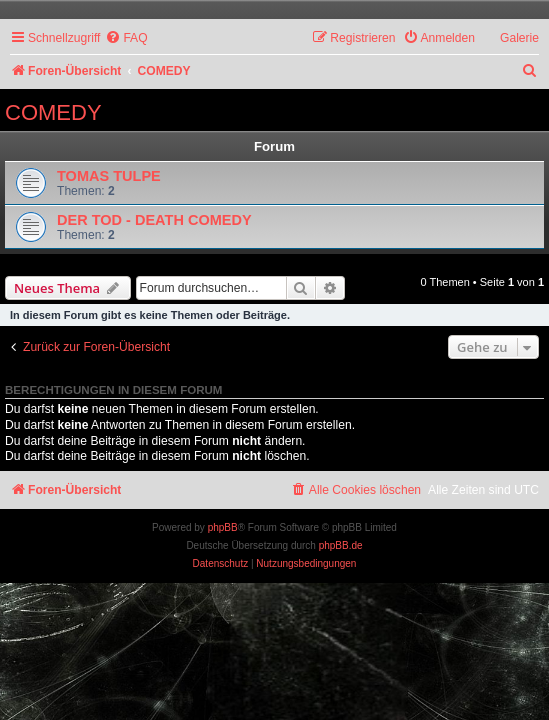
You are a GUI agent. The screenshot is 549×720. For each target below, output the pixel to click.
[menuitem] (126, 38)
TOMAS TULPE (109, 176)
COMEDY (53, 112)
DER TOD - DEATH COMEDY (154, 220)
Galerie (519, 38)
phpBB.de (341, 545)
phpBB (223, 527)
